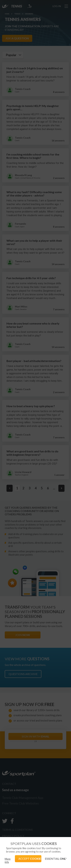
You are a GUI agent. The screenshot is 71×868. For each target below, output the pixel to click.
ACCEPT (30, 859)
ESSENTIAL (56, 859)
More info (8, 860)
